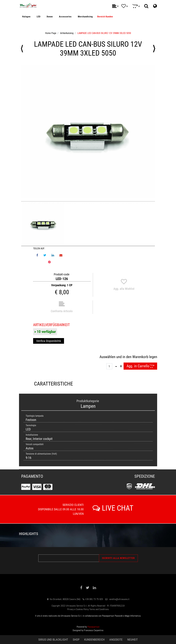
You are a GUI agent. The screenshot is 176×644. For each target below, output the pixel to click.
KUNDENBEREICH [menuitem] (94, 640)
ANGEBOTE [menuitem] (116, 640)
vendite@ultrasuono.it (119, 599)
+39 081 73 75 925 (94, 599)
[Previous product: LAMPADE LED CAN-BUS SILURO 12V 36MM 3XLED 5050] (22, 49)
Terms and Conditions (99, 609)
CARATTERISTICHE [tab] (53, 384)
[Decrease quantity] (116, 366)
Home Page (51, 33)
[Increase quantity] (121, 366)
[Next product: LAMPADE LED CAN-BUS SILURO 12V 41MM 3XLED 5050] (154, 49)
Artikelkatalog (67, 33)
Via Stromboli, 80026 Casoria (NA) (65, 599)
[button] (88, 132)
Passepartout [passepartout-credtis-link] (93, 627)
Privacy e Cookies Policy (78, 609)
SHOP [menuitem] (76, 640)
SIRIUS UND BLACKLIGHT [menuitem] (53, 640)
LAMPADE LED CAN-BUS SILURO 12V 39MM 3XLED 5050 (104, 33)
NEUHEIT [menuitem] (132, 640)
